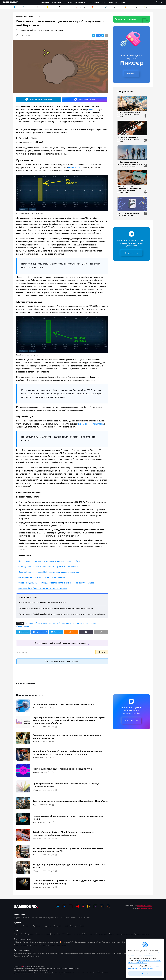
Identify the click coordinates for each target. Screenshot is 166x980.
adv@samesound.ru (145, 908)
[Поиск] (161, 2)
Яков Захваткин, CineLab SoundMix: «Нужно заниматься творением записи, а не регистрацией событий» (62, 614)
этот (75, 968)
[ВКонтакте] (64, 906)
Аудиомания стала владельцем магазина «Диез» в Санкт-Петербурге (70, 801)
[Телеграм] (58, 906)
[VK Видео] (83, 906)
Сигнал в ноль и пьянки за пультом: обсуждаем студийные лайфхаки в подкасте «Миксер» (56, 608)
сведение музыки (50, 623)
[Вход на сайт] (157, 2)
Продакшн (20, 17)
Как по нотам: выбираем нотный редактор (128, 214)
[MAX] (71, 906)
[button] (93, 35)
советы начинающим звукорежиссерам (78, 623)
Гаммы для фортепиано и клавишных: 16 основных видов (129, 115)
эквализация (24, 626)
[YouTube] (77, 906)
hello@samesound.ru (145, 905)
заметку (93, 109)
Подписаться (131, 253)
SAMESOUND (32, 967)
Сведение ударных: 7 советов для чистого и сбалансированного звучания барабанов (56, 583)
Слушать (131, 74)
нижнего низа (74, 168)
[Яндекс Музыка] (89, 906)
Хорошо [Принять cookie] (145, 973)
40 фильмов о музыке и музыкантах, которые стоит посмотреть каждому (130, 164)
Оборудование (38, 727)
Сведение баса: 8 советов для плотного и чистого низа (43, 588)
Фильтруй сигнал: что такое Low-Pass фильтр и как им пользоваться (49, 567)
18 (51, 822)
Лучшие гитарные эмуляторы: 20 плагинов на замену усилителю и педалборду (129, 190)
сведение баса (34, 623)
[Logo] (11, 2)
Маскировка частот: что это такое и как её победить (42, 577)
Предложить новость (126, 19)
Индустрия (36, 742)
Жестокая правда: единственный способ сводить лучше (42, 602)
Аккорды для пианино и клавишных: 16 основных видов (128, 139)
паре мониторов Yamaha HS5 (91, 424)
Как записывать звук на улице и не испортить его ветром (63, 704)
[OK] (102, 906)
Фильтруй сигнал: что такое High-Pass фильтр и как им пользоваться (49, 572)
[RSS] (108, 906)
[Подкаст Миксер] (95, 906)
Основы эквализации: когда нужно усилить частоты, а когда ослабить (49, 561)
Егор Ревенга (29, 17)
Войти (102, 652)
